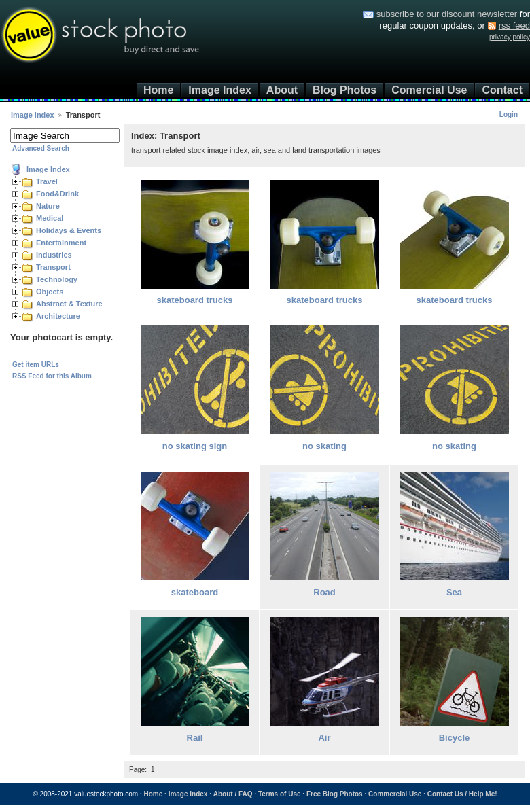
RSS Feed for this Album (52, 376)
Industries (54, 255)
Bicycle (455, 738)
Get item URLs (36, 365)
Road (324, 592)
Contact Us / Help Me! (462, 794)
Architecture (58, 316)
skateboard (195, 592)
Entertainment (61, 243)
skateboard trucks (195, 300)
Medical (50, 218)
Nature (48, 206)
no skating (324, 446)
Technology (57, 279)
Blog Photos (344, 90)
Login (509, 114)
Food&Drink (57, 194)
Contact (502, 90)
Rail (195, 738)
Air (324, 738)
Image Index (219, 90)
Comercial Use (429, 90)
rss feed (514, 25)
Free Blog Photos (335, 794)
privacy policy (510, 37)
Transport (53, 267)
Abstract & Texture (69, 304)
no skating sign (195, 446)
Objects (50, 292)
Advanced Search (41, 148)
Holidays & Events (69, 230)
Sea (454, 592)
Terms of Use (280, 794)
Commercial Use (395, 794)
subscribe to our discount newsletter (447, 14)
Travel (47, 181)
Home (158, 90)
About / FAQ (233, 794)
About (282, 90)
